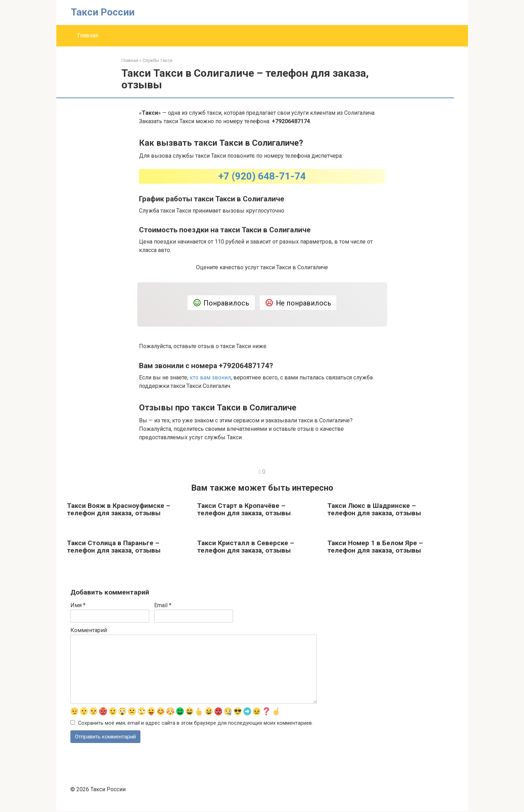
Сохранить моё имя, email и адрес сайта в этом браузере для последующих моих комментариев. (195, 723)
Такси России (103, 12)
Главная (88, 35)
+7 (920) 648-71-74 (262, 176)
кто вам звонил (210, 377)
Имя (78, 605)
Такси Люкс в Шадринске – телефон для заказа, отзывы (374, 509)
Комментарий (89, 630)
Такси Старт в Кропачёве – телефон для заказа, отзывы (244, 509)
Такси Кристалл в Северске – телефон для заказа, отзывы (246, 547)
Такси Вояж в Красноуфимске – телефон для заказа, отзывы (119, 509)
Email (163, 605)
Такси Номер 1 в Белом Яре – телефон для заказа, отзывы (375, 547)
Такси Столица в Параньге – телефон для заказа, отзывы (114, 547)
